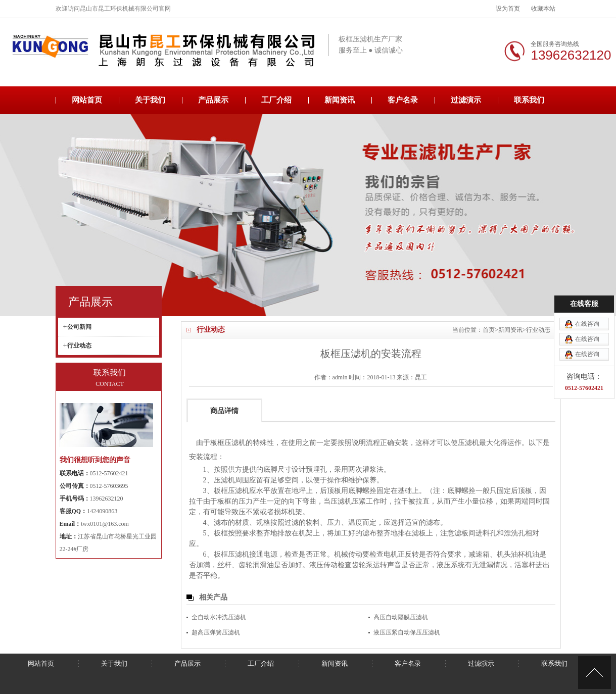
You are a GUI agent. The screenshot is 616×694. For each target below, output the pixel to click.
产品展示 (213, 100)
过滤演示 (466, 100)
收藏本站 (543, 9)
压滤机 (468, 443)
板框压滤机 (228, 443)
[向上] (595, 673)
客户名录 (403, 100)
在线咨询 (587, 299)
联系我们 (529, 100)
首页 (489, 330)
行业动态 (538, 330)
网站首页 (87, 100)
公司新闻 (79, 327)
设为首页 (508, 9)
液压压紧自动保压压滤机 (407, 632)
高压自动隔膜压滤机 (401, 617)
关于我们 (150, 100)
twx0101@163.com (105, 524)
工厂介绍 (276, 100)
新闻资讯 (340, 100)
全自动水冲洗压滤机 (219, 617)
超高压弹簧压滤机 (216, 632)
